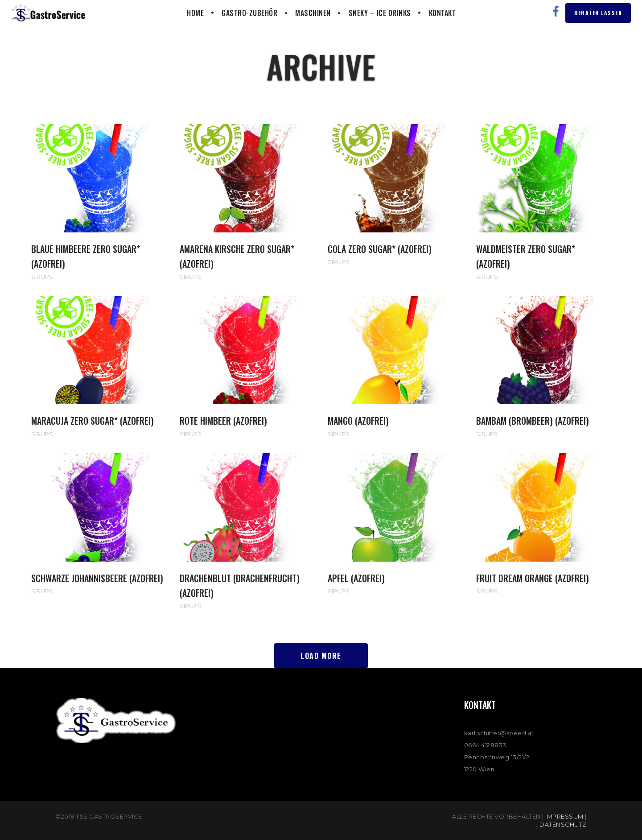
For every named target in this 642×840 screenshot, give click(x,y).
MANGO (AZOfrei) (358, 421)
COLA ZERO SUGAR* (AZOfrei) (380, 249)
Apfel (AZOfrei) (356, 578)
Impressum (564, 816)
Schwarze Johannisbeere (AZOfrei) (97, 578)
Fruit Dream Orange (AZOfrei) (533, 578)
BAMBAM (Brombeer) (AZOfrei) (533, 421)
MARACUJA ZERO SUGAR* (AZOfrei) (93, 421)
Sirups (42, 277)
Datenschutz (563, 824)
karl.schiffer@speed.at (499, 733)
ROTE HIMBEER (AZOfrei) (223, 421)
